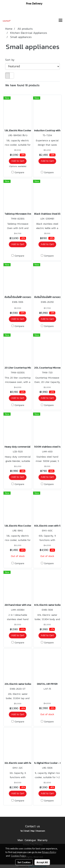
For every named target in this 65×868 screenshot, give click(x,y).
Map (33, 831)
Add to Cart (18, 161)
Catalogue (30, 840)
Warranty (42, 840)
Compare (19, 173)
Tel (21, 831)
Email (27, 831)
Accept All (42, 862)
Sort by (11, 60)
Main (20, 840)
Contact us (32, 826)
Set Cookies (24, 862)
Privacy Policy (49, 852)
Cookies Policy (18, 856)
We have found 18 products (22, 85)
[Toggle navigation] (60, 21)
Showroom (40, 831)
